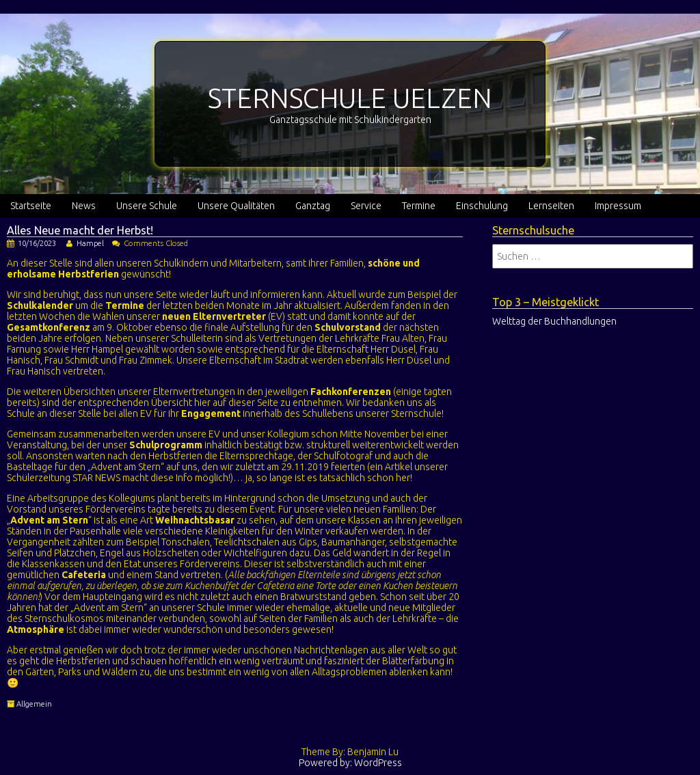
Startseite (31, 206)
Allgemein (34, 704)
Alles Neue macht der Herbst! (80, 230)
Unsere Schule (147, 206)
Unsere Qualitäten (236, 206)
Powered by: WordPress (350, 763)
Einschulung (482, 206)
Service (366, 206)
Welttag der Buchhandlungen (554, 321)
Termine (419, 206)
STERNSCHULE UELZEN (350, 98)
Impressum (618, 206)
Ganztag (313, 206)
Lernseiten (551, 206)
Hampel (90, 243)
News (84, 206)
